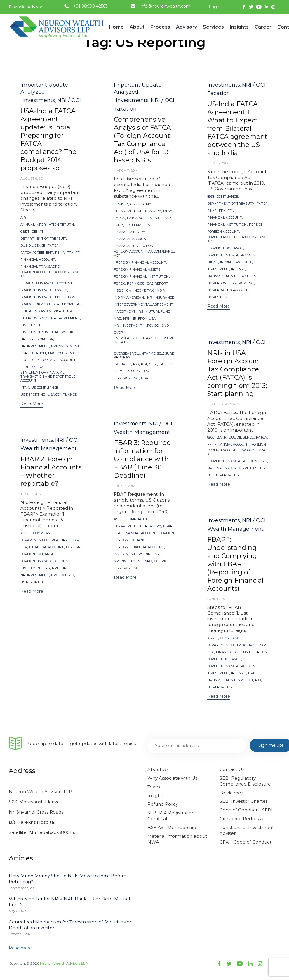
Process (160, 29)
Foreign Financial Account (47, 283)
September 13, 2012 (223, 404)
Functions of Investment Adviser (247, 830)
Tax (26, 388)
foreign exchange (226, 248)
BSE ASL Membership (172, 827)
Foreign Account (223, 232)
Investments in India (39, 332)
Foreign (256, 225)
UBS (120, 371)
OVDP (119, 333)
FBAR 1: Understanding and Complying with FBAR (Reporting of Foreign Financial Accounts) (235, 564)
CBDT (25, 232)
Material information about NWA (177, 839)
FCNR (118, 225)
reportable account (56, 360)
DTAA (168, 211)
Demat (38, 232)
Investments (39, 100)
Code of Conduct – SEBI (246, 810)
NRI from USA (41, 339)
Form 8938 (42, 304)
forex (26, 304)
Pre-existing (254, 468)
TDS (171, 364)
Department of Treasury (44, 239)
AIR (23, 218)
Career (263, 27)
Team (154, 787)
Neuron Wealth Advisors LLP (64, 963)
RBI (31, 360)
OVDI (166, 326)
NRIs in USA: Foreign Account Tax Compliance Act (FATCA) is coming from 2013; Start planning (237, 373)
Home (116, 27)
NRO (52, 353)
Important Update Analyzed (44, 88)
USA (144, 378)
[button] (32, 405)
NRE (72, 332)
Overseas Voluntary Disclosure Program (144, 356)
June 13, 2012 (124, 486)
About (137, 29)
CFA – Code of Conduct (246, 842)
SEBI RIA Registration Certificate (171, 816)
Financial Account (38, 260)
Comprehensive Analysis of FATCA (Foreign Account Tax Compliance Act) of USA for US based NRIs (142, 140)
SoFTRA (37, 367)
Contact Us (232, 769)
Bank (222, 438)
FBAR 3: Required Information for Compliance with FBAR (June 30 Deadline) (142, 459)
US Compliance (45, 388)
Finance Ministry (129, 232)
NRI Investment (35, 346)
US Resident (218, 297)
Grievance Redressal (242, 819)
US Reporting (33, 395)
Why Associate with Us (172, 778)
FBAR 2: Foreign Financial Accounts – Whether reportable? (51, 471)
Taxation (125, 109)
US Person (217, 283)
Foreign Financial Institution (48, 297)
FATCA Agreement (37, 253)
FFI (78, 253)
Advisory (187, 29)
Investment (31, 325)
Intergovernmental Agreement (50, 318)
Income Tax (71, 304)
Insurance (164, 298)
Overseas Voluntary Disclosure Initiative (144, 340)
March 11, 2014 (126, 171)
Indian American (49, 311)
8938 (211, 197)
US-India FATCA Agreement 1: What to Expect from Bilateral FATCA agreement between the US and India (237, 128)
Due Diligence (33, 246)
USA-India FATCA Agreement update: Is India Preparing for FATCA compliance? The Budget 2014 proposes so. (48, 140)
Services (213, 29)
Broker (121, 204)
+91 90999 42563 (90, 6)
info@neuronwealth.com (165, 6)
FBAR (166, 218)
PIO (23, 360)
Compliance (227, 197)
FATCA (53, 246)
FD (127, 225)
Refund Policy (163, 804)
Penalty (73, 353)
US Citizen (247, 276)
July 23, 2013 (217, 163)
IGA (56, 304)
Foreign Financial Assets (44, 290)
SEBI (24, 367)
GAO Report (157, 284)
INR (69, 311)
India (27, 311)
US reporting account (228, 290)
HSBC (119, 291)
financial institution (134, 246)
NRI (23, 339)
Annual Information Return (47, 225)
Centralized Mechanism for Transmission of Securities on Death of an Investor (71, 925)
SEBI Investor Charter (243, 801)
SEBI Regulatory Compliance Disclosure (245, 781)
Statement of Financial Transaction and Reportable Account (48, 377)
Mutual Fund (158, 312)
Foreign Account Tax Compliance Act (51, 274)
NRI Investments (66, 346)
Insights (239, 29)
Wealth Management (142, 432)
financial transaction (41, 267)
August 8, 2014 (33, 178)
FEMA (60, 253)
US (210, 475)
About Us (158, 769)
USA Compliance (62, 395)
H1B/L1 (213, 262)
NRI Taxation (34, 353)
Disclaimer (231, 793)
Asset (119, 519)
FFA (70, 253)
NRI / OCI (69, 100)
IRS (63, 332)
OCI (60, 353)
